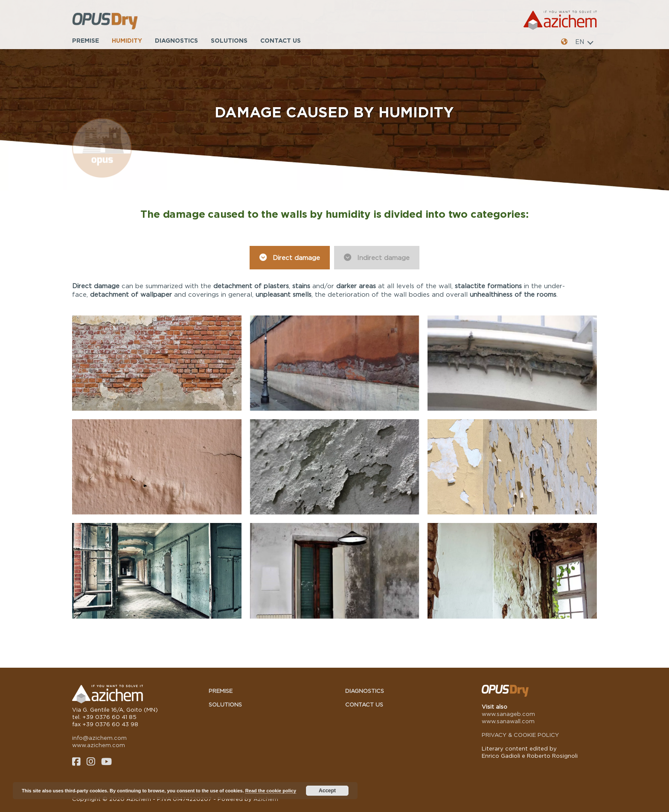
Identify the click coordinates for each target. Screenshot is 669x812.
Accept (327, 791)
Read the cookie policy (271, 791)
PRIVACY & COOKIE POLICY (520, 735)
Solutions (229, 40)
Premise (86, 40)
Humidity (127, 40)
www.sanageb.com (508, 714)
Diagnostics (176, 40)
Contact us (281, 40)
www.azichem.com (99, 745)
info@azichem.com (99, 738)
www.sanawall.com (508, 721)
